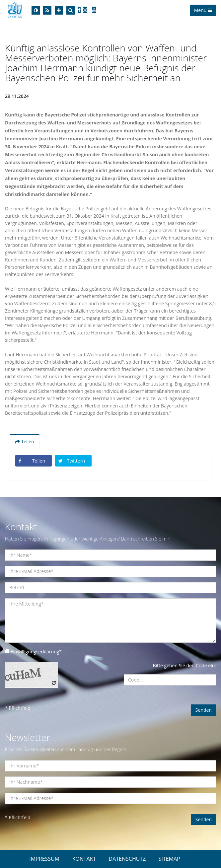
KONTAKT (84, 859)
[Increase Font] (59, 10)
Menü (203, 10)
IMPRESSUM (44, 859)
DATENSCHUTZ (127, 859)
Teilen (25, 441)
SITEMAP (169, 859)
